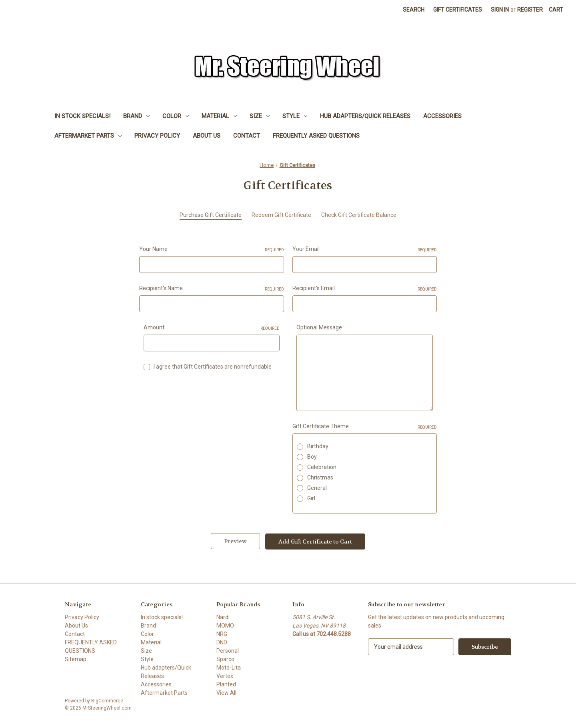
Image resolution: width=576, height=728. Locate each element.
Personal (228, 650)
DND (222, 642)
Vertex (225, 676)
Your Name (212, 249)
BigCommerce (107, 700)
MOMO (225, 625)
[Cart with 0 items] (556, 10)
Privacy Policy (157, 136)
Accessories (442, 116)
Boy (312, 457)
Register (530, 10)
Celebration (322, 467)
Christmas (320, 477)
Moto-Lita (229, 667)
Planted (226, 684)
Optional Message (319, 327)
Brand (136, 116)
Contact (247, 136)
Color (176, 116)
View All (226, 692)
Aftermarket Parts (88, 136)
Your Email (365, 249)
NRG (222, 634)
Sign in (500, 10)
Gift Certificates (458, 10)
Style (295, 116)
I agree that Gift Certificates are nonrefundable (213, 367)
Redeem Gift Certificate (281, 215)
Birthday (318, 446)
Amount (212, 328)
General (317, 488)
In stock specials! (82, 116)
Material (219, 116)
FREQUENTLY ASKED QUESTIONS (316, 136)
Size (260, 116)
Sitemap (76, 659)
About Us (207, 136)
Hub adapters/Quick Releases (365, 116)
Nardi (223, 617)
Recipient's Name (212, 289)
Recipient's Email (365, 289)
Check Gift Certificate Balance (359, 215)
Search (414, 10)
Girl (311, 498)
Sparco (225, 659)
